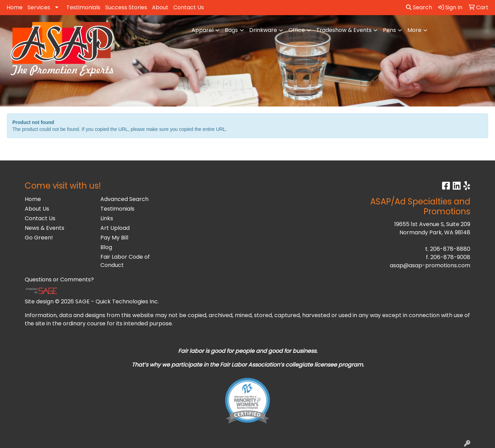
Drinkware (263, 30)
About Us (37, 209)
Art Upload (115, 228)
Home (15, 7)
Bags (231, 30)
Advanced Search (124, 199)
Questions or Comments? (59, 279)
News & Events (45, 228)
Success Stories (126, 7)
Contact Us (189, 7)
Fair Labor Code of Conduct (125, 261)
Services (39, 7)
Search (419, 7)
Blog (106, 247)
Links (107, 218)
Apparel (202, 30)
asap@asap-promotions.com (430, 265)
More (414, 30)
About (160, 7)
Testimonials (83, 7)
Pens (389, 30)
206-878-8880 (450, 249)
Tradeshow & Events (344, 30)
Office (297, 30)
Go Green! (39, 238)
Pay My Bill (114, 238)
